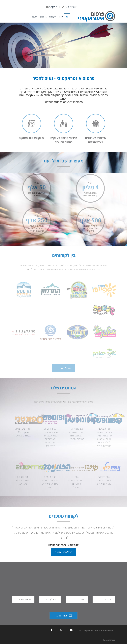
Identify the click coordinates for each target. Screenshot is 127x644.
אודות (61, 17)
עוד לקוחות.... (64, 368)
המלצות (34, 17)
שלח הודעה (63, 615)
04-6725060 (70, 7)
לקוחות (52, 17)
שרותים (44, 17)
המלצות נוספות (63, 552)
